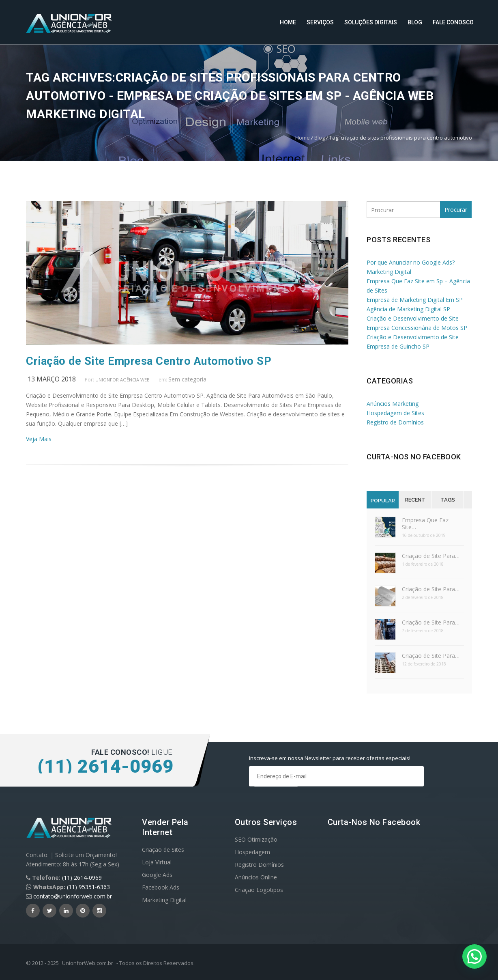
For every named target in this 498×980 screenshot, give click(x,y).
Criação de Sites (163, 850)
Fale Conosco (453, 22)
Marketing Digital (164, 900)
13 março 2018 (52, 379)
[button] (474, 956)
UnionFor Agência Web (122, 380)
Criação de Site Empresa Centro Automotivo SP (149, 361)
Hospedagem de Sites (395, 413)
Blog (415, 22)
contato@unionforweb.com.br (73, 896)
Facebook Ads (161, 887)
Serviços (320, 22)
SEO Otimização (256, 839)
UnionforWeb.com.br (88, 963)
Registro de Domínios (395, 422)
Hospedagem (252, 852)
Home (288, 22)
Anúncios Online (256, 877)
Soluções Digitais (371, 22)
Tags (448, 500)
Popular (383, 501)
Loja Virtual (157, 862)
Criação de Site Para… (431, 556)
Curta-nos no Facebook (414, 457)
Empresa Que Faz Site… (425, 523)
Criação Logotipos (259, 890)
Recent (415, 500)
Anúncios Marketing (393, 404)
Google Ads (157, 875)
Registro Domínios (259, 865)
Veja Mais (39, 439)
